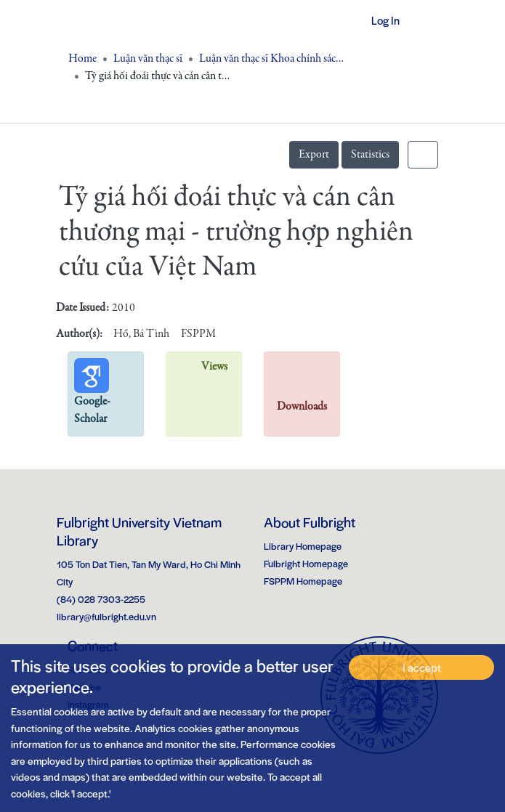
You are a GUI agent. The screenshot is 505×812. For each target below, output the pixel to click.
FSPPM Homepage (303, 581)
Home (82, 59)
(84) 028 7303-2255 (101, 599)
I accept (422, 667)
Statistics (370, 155)
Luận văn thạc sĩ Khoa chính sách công (272, 59)
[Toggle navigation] (429, 20)
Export (314, 155)
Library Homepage (303, 546)
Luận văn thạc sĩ (148, 59)
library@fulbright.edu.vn (106, 616)
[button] (342, 20)
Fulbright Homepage (306, 563)
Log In (380, 20)
